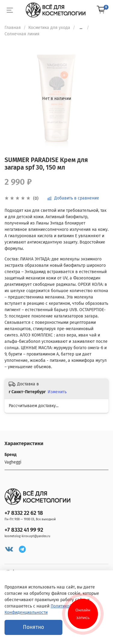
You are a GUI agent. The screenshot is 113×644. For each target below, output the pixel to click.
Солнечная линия (22, 34)
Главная (13, 28)
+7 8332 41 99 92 (24, 530)
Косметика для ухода (49, 28)
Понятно (33, 627)
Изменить (57, 392)
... (81, 28)
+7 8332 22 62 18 (24, 513)
